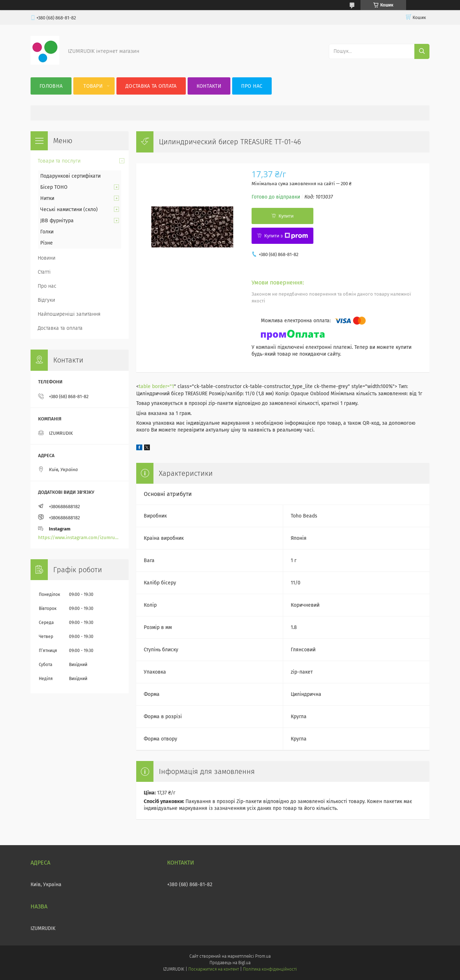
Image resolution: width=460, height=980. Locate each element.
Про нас (252, 86)
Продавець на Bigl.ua (230, 963)
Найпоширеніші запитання (69, 314)
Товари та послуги (59, 161)
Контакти (209, 86)
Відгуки (46, 300)
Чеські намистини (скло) (69, 209)
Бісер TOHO (54, 187)
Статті (44, 272)
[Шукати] (422, 51)
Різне (47, 243)
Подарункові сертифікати (70, 176)
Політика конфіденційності (270, 969)
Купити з (286, 236)
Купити (286, 216)
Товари (93, 86)
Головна (51, 86)
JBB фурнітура (57, 221)
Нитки (47, 198)
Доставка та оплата (151, 86)
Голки (47, 232)
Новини (47, 258)
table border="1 (156, 386)
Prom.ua (263, 956)
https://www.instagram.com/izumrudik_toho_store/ (80, 537)
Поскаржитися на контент (214, 969)
